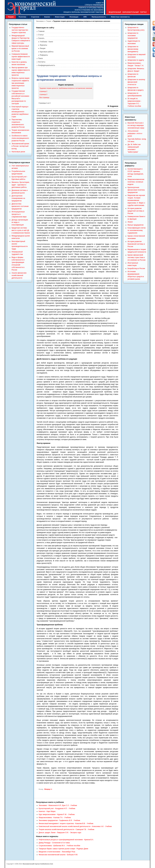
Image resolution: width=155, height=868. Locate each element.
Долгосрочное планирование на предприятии (18, 198)
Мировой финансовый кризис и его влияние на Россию (20, 49)
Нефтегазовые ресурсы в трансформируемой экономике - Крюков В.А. (66, 840)
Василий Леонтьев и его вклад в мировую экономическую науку (136, 125)
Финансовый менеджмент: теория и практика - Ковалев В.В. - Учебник (66, 824)
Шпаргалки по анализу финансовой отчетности (136, 82)
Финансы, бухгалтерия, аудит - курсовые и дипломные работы (21, 185)
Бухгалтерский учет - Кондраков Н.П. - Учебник (57, 808)
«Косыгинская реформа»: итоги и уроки (135, 133)
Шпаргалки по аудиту (136, 60)
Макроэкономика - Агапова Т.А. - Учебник (55, 818)
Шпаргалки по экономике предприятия (133, 36)
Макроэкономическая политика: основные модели (136, 182)
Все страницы (44, 97)
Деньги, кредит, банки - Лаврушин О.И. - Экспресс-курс (60, 833)
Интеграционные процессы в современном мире (19, 214)
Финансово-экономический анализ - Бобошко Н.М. (58, 855)
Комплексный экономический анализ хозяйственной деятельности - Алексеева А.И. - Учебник (75, 826)
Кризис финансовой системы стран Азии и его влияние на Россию (137, 257)
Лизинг (130, 222)
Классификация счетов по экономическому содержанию (136, 230)
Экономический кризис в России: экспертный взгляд (20, 146)
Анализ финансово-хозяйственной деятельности (19, 275)
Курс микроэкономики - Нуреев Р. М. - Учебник (57, 814)
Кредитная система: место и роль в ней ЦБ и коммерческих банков (21, 230)
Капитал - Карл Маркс (47, 811)
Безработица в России (136, 268)
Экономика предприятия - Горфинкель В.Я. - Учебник (59, 820)
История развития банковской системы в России (136, 244)
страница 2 (43, 91)
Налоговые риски (18, 152)
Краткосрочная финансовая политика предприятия (136, 190)
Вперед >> (48, 789)
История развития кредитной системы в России (136, 211)
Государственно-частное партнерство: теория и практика (20, 30)
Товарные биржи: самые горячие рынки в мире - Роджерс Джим (63, 849)
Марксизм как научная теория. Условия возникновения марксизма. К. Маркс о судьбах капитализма (136, 200)
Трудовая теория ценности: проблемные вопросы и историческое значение (66, 88)
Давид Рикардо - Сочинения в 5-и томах (54, 843)
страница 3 (43, 94)
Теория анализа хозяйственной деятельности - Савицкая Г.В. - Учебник (67, 829)
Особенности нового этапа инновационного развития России (20, 138)
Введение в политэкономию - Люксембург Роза (57, 852)
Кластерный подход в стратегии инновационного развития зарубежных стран (20, 112)
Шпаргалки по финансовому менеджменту (133, 49)
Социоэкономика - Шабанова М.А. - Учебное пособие (60, 846)
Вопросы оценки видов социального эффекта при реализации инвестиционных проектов (20, 83)
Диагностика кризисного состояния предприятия (20, 206)
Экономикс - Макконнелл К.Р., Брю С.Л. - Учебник (58, 805)
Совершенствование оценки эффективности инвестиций (21, 57)
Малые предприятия (135, 225)
